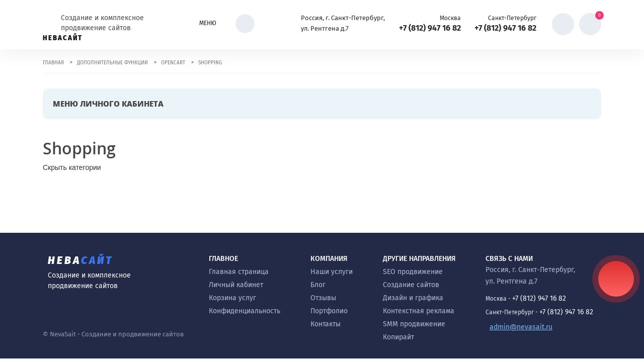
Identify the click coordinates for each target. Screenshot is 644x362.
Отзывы (323, 298)
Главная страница (239, 272)
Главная (53, 63)
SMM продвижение (414, 324)
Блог (318, 285)
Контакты (326, 324)
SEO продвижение (413, 272)
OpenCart (173, 63)
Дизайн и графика (413, 298)
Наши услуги (332, 272)
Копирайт (398, 337)
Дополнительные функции (112, 63)
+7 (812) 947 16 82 (430, 28)
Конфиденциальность (245, 311)
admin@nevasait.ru (521, 327)
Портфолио (329, 311)
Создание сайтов (411, 285)
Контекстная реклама (419, 311)
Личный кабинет (236, 285)
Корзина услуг (232, 298)
